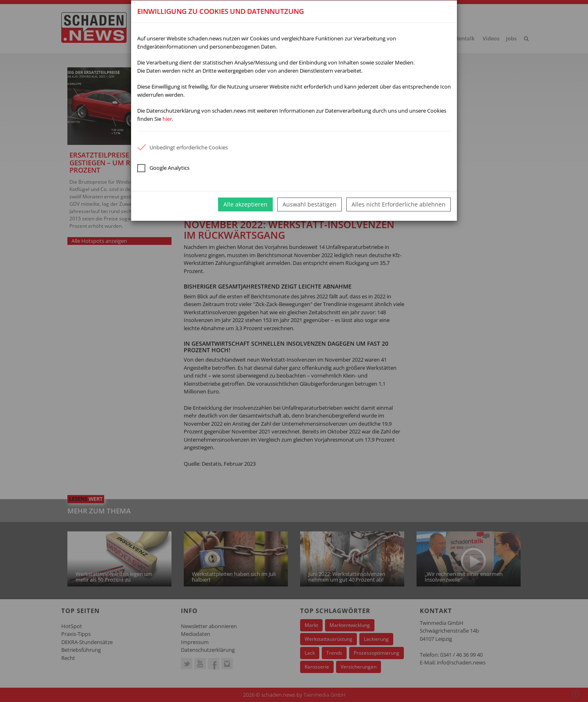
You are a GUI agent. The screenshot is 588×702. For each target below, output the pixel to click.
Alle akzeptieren (245, 204)
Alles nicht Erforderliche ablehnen (399, 204)
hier (167, 119)
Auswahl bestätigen (310, 204)
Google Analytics (163, 168)
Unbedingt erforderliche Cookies (183, 147)
